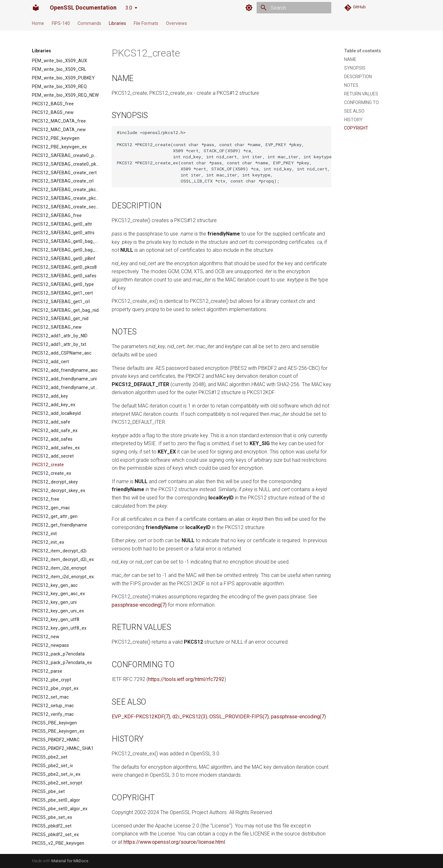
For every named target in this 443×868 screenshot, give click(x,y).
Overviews (176, 23)
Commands (89, 23)
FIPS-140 (61, 23)
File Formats (146, 23)
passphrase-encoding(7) (139, 605)
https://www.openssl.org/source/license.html (174, 842)
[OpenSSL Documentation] (36, 8)
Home (38, 23)
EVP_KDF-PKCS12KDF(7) (141, 717)
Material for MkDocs (70, 861)
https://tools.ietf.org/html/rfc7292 (186, 679)
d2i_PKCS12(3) (190, 717)
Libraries (117, 23)
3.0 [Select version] (129, 8)
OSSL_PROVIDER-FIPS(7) (239, 717)
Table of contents (363, 51)
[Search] (294, 8)
